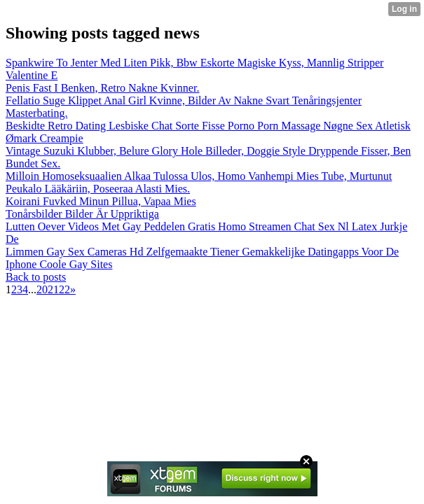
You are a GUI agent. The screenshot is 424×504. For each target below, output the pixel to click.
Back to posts (36, 277)
